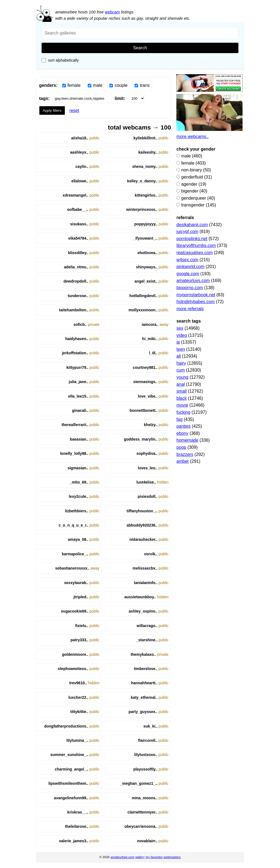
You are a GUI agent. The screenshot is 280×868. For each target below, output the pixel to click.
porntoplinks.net (192, 239)
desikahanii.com (192, 225)
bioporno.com (190, 288)
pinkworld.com (190, 267)
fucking (183, 412)
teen (181, 349)
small (181, 391)
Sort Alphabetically (60, 60)
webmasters (172, 857)
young (182, 377)
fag (179, 419)
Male (95, 85)
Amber (183, 461)
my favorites (154, 857)
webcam (112, 12)
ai (178, 342)
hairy (181, 363)
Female (72, 85)
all (179, 356)
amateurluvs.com (193, 281)
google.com (188, 274)
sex (180, 328)
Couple (118, 85)
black (181, 398)
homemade (187, 440)
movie (182, 405)
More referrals (190, 309)
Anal (180, 384)
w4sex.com (187, 260)
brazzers (185, 454)
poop (181, 447)
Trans (142, 85)
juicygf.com (187, 232)
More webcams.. (192, 136)
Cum (180, 370)
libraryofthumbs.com (196, 245)
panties (183, 426)
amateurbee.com (122, 857)
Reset (74, 110)
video (182, 335)
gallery (140, 857)
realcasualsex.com (195, 253)
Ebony (182, 433)
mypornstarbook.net (196, 295)
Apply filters (52, 110)
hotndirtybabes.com (196, 302)
